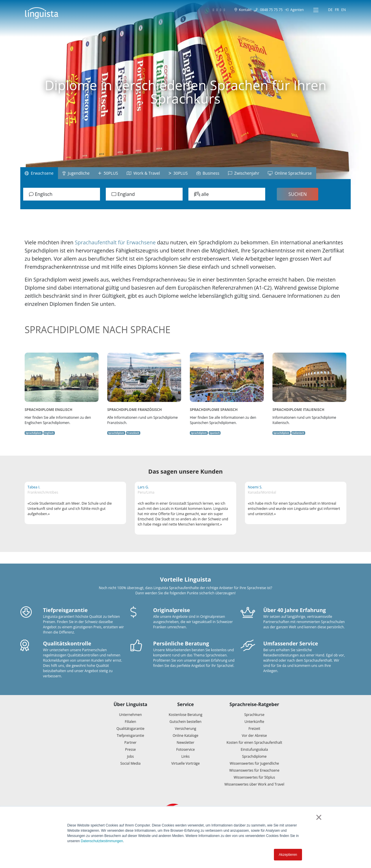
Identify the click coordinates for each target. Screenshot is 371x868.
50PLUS (108, 173)
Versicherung (185, 729)
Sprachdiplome (254, 756)
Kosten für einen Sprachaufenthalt (254, 742)
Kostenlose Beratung (185, 715)
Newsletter (186, 742)
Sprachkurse (254, 715)
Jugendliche (76, 173)
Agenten (294, 10)
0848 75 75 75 (268, 10)
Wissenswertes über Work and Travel (254, 784)
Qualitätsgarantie (131, 729)
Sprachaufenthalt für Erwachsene (115, 242)
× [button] (319, 817)
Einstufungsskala (254, 749)
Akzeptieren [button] (288, 855)
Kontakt (243, 10)
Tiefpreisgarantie (130, 736)
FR (337, 10)
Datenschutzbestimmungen (102, 841)
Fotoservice (185, 749)
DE (330, 10)
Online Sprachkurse (290, 173)
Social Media (130, 763)
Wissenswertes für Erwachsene (254, 770)
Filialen (130, 722)
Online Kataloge (185, 736)
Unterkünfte (254, 722)
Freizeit (254, 729)
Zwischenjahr (244, 173)
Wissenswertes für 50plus (254, 777)
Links (186, 756)
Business (208, 173)
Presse (130, 749)
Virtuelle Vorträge (185, 763)
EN (343, 10)
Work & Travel (143, 173)
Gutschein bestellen (185, 722)
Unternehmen (131, 715)
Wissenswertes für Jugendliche (254, 763)
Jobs (130, 756)
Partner (130, 742)
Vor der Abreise (254, 736)
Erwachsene (39, 173)
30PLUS (178, 173)
